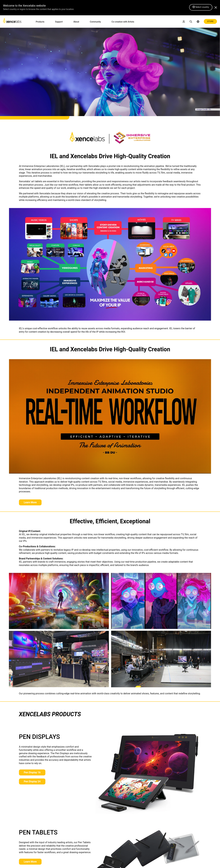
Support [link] (59, 22)
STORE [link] (210, 21)
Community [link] (95, 22)
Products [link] (40, 22)
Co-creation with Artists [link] (123, 22)
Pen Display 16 (33, 773)
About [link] (76, 22)
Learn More (31, 503)
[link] (12, 21)
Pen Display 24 (33, 782)
